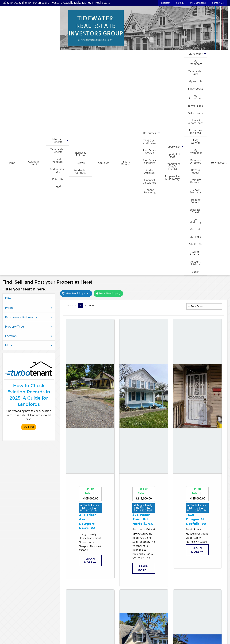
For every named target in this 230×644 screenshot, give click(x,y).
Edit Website (195, 89)
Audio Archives (149, 171)
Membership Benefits (57, 151)
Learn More (90, 561)
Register (166, 3)
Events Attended (195, 253)
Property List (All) (173, 155)
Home (11, 163)
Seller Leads (195, 113)
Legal (58, 186)
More (9, 345)
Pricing (10, 308)
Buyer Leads (195, 106)
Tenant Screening (150, 191)
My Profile (196, 237)
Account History (195, 263)
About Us (103, 163)
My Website (196, 81)
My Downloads (196, 152)
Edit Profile (195, 244)
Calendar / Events (34, 163)
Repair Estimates (195, 191)
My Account (195, 54)
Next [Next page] (92, 305)
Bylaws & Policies (81, 154)
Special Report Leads (195, 122)
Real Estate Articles (150, 152)
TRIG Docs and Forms (150, 142)
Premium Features (195, 181)
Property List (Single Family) (173, 166)
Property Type (14, 326)
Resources (150, 133)
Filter (8, 298)
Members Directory (195, 161)
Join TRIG (58, 179)
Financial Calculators (150, 181)
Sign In (180, 3)
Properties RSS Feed (195, 132)
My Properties (195, 97)
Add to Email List (58, 170)
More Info (196, 229)
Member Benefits (57, 141)
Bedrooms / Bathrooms (21, 317)
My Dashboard (198, 3)
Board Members (126, 163)
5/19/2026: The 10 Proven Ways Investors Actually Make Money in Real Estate (57, 3)
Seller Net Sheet (196, 211)
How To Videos (195, 171)
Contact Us (218, 3)
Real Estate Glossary (150, 162)
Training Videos (196, 201)
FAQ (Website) (196, 142)
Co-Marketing (195, 221)
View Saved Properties (76, 293)
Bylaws (81, 163)
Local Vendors (57, 160)
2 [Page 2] (85, 306)
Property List (173, 147)
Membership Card (195, 72)
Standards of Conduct (81, 171)
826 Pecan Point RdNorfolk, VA (143, 519)
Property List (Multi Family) (172, 178)
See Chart (29, 427)
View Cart (219, 163)
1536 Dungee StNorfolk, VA (196, 519)
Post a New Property (108, 293)
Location (11, 336)
